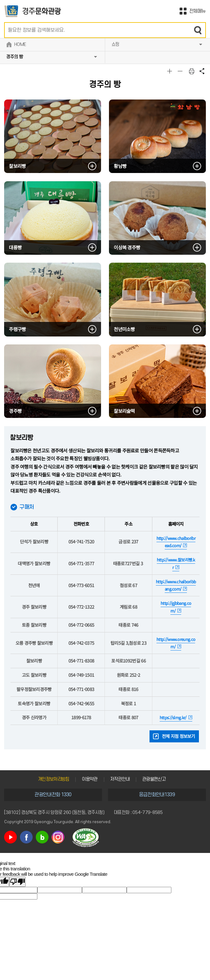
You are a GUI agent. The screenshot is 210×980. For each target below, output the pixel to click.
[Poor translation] (17, 882)
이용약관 (89, 779)
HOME (20, 45)
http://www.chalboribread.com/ (176, 542)
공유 (202, 71)
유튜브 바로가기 (10, 837)
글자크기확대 (170, 71)
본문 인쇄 (192, 71)
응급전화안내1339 (157, 795)
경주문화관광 (33, 11)
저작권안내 (120, 779)
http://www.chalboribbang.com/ (176, 585)
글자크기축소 (181, 71)
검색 (198, 30)
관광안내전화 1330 (53, 795)
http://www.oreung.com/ (176, 643)
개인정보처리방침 (54, 779)
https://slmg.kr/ (173, 717)
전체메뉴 (197, 11)
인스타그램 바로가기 (58, 837)
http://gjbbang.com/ (176, 607)
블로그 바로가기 (42, 837)
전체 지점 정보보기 (178, 736)
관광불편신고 (154, 779)
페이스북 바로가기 (26, 837)
